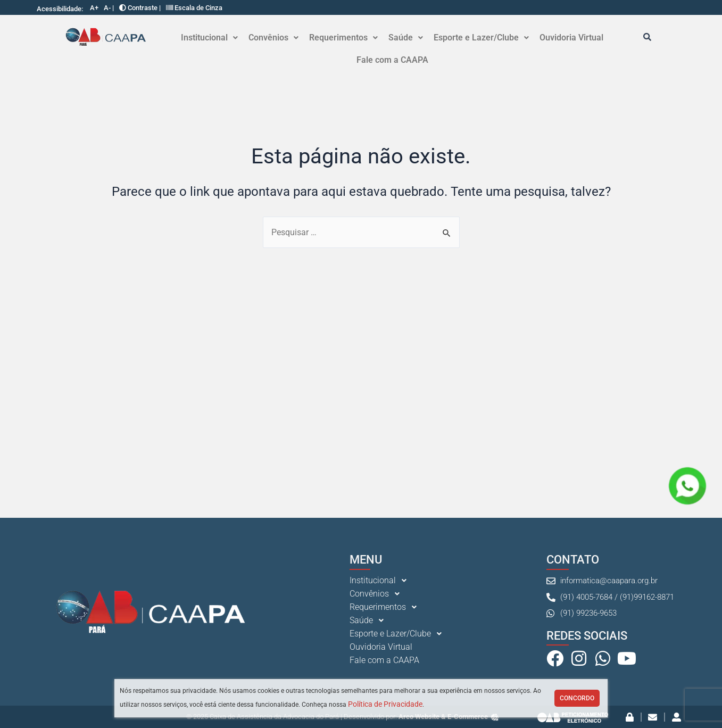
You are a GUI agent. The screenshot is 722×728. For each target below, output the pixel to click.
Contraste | (140, 8)
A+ (94, 8)
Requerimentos (343, 38)
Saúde (406, 38)
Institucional (209, 38)
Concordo (577, 698)
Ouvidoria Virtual (571, 38)
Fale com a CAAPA (392, 60)
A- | (109, 8)
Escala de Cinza (194, 8)
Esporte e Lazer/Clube (481, 38)
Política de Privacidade (385, 704)
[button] (209, 38)
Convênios (273, 38)
